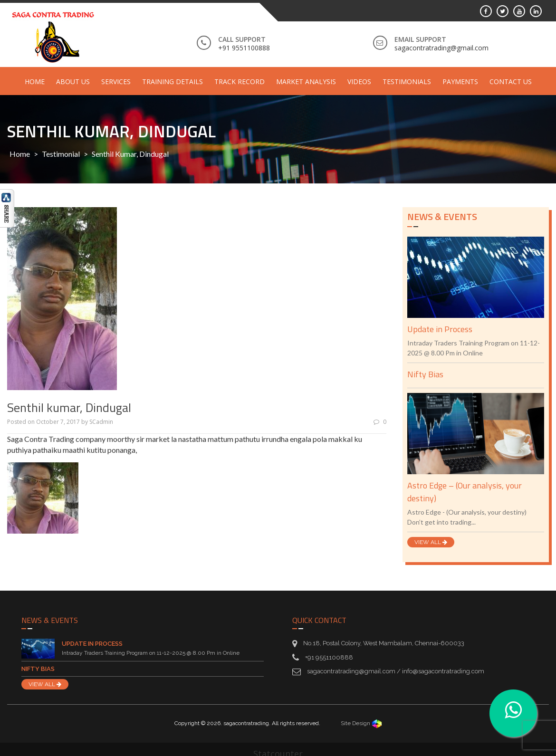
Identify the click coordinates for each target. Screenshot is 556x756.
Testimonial (61, 154)
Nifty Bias (425, 374)
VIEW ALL (431, 542)
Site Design (361, 723)
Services (116, 81)
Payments (460, 81)
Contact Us (511, 81)
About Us (73, 81)
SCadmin (101, 422)
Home (35, 81)
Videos (359, 81)
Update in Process (440, 329)
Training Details (173, 81)
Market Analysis (306, 81)
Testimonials (407, 81)
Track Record (240, 81)
